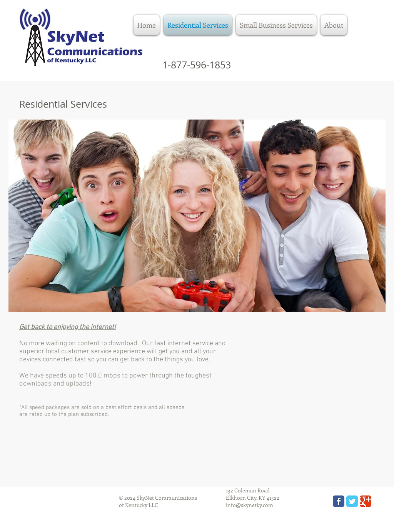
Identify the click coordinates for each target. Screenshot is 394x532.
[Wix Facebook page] (339, 501)
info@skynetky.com (250, 505)
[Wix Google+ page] (366, 501)
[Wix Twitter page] (352, 501)
